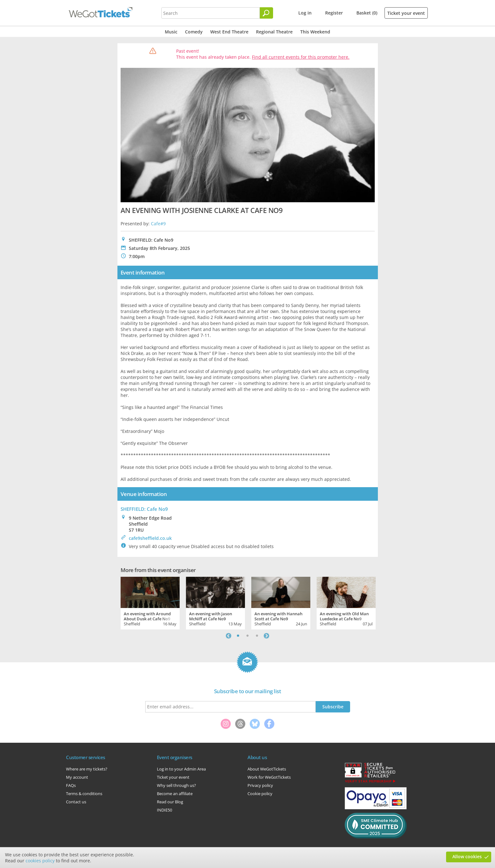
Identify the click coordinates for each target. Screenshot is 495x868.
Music (171, 32)
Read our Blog (170, 802)
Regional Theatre (274, 32)
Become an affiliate (175, 794)
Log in (305, 13)
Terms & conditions (84, 794)
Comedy (194, 32)
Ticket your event (406, 13)
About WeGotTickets (267, 769)
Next (266, 636)
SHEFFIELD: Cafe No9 (144, 509)
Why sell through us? (176, 785)
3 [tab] (257, 636)
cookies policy (40, 861)
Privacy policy (260, 785)
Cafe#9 (158, 224)
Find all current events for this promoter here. (301, 57)
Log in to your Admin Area (181, 769)
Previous (229, 636)
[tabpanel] (150, 602)
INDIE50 (164, 810)
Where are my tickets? (87, 769)
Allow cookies (467, 856)
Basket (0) (367, 13)
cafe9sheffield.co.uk (150, 538)
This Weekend (315, 32)
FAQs (71, 785)
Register (334, 13)
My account (77, 777)
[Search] (266, 13)
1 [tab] (238, 636)
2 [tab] (247, 636)
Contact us (76, 802)
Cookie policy (260, 794)
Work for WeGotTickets (269, 777)
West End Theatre (229, 32)
